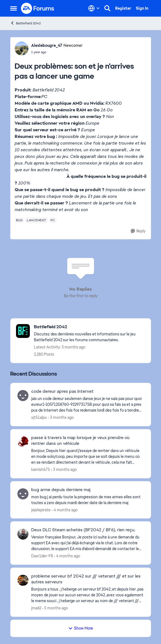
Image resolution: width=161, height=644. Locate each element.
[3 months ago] (61, 418)
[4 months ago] (65, 510)
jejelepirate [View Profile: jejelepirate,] (41, 510)
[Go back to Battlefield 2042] (90, 327)
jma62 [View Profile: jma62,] (36, 608)
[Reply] (138, 231)
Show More (81, 628)
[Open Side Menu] (14, 8)
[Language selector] (94, 8)
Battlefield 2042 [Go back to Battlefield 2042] (25, 23)
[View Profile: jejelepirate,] (23, 494)
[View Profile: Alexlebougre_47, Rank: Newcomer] (22, 48)
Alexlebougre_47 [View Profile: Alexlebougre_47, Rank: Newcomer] (47, 45)
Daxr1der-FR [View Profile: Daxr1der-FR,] (42, 556)
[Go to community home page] (38, 8)
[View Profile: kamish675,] (23, 442)
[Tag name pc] (53, 220)
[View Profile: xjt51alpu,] (23, 396)
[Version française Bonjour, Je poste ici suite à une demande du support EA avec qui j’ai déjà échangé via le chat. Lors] (88, 543)
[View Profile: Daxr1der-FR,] (23, 534)
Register (123, 8)
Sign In (142, 8)
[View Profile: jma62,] (23, 580)
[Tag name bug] (19, 220)
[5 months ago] (55, 608)
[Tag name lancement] (37, 220)
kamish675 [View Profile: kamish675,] (41, 469)
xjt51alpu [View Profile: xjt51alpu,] (39, 417)
